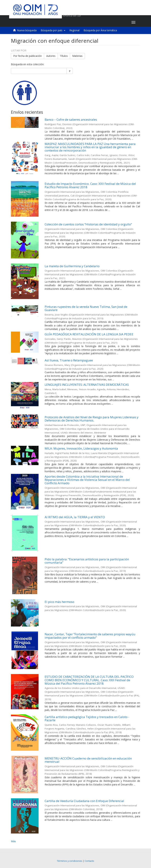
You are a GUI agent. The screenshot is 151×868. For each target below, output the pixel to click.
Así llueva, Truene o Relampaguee (69, 360)
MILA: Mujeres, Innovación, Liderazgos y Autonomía (81, 448)
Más (13, 841)
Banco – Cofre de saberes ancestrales (71, 119)
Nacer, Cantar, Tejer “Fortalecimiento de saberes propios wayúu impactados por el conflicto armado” (90, 636)
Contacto (89, 861)
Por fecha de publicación (28, 56)
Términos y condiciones (70, 861)
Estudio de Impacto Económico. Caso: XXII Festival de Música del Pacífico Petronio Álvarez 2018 (90, 185)
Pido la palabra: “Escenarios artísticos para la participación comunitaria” (87, 561)
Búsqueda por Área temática (100, 30)
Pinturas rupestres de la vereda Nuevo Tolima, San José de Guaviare (86, 308)
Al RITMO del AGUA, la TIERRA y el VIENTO (75, 517)
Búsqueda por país (53, 30)
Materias (77, 56)
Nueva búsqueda (27, 30)
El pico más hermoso (59, 602)
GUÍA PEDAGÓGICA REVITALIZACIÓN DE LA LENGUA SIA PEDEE (89, 334)
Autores (51, 56)
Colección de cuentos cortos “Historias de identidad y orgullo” (88, 224)
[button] (106, 22)
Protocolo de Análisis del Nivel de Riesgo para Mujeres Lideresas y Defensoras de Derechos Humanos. (92, 419)
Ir (70, 71)
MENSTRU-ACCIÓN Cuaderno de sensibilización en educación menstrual (88, 760)
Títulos (64, 56)
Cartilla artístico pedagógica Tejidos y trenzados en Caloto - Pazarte (87, 719)
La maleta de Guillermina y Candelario (72, 266)
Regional (74, 30)
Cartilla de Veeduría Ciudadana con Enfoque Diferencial (84, 801)
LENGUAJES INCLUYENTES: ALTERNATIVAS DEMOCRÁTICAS (87, 385)
